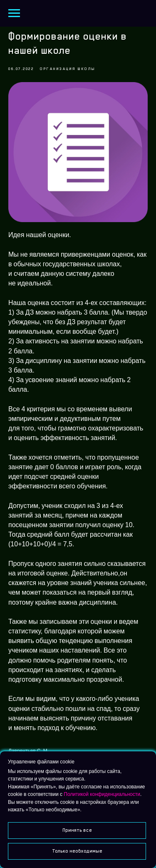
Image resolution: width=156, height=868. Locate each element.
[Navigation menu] (14, 13)
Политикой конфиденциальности (102, 794)
